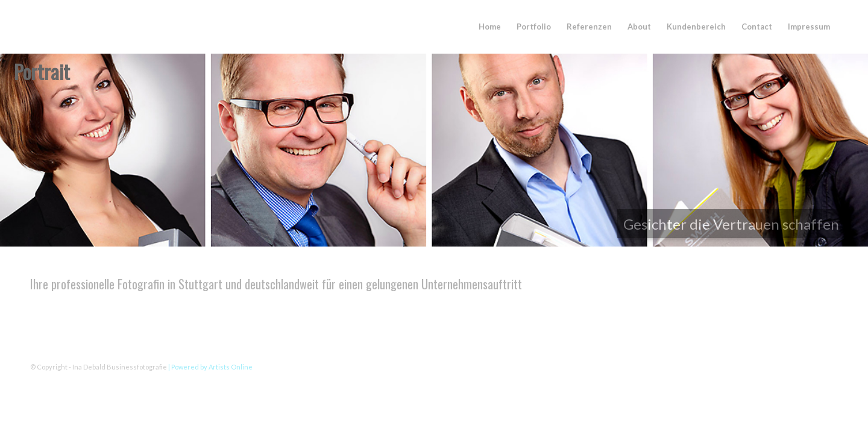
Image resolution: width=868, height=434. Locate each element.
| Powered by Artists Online (210, 367)
